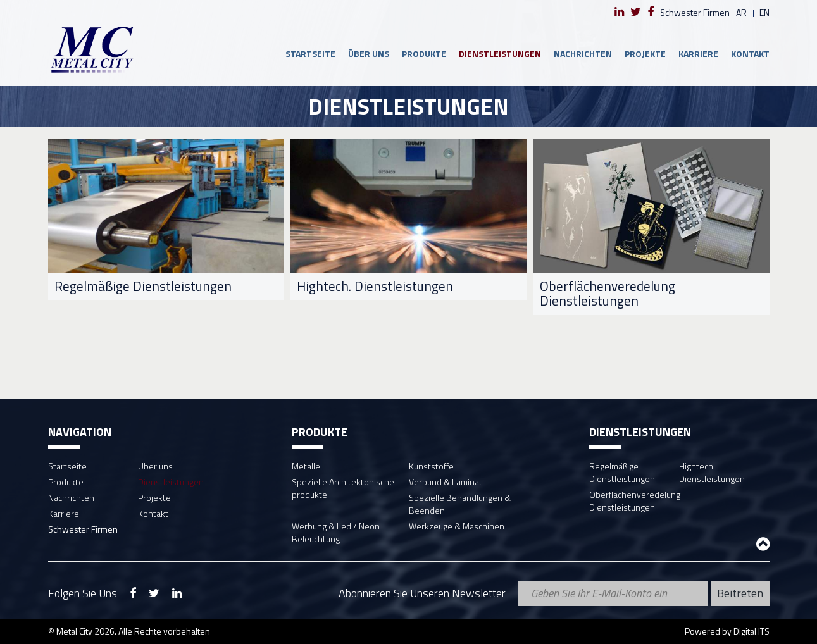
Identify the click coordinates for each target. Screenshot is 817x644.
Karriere (698, 53)
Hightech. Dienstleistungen (712, 472)
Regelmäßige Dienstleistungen (622, 472)
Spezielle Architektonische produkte (343, 488)
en (764, 12)
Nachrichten (583, 53)
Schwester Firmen (695, 12)
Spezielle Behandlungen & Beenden (460, 504)
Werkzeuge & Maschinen (457, 526)
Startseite (310, 53)
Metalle (306, 466)
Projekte (645, 53)
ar (741, 12)
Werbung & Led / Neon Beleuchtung (336, 532)
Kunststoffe (431, 466)
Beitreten (740, 593)
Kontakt (750, 53)
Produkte (424, 53)
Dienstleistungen (500, 53)
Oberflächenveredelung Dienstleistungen (635, 501)
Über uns (369, 53)
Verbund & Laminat (446, 482)
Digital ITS (752, 631)
